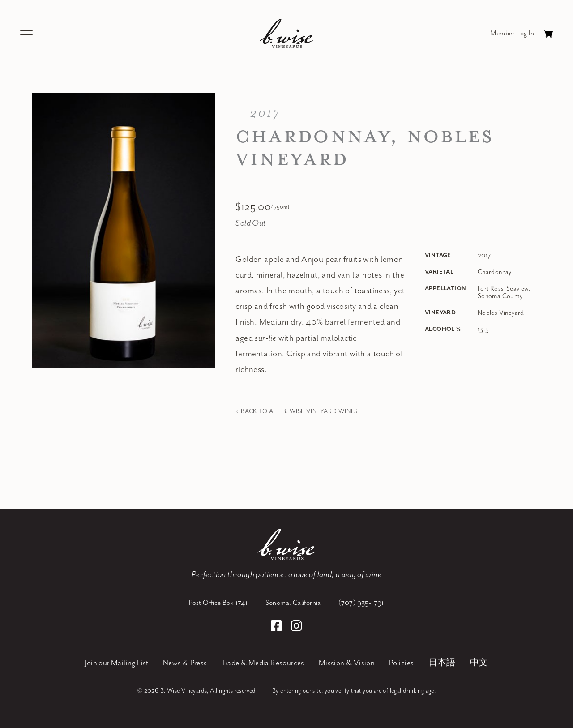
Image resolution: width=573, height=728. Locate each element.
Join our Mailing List (116, 663)
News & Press (185, 663)
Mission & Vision (347, 663)
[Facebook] (278, 627)
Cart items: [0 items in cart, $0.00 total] (548, 36)
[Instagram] (297, 627)
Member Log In (512, 33)
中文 (479, 663)
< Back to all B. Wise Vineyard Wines (297, 411)
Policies (401, 663)
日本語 (442, 663)
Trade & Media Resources (263, 663)
